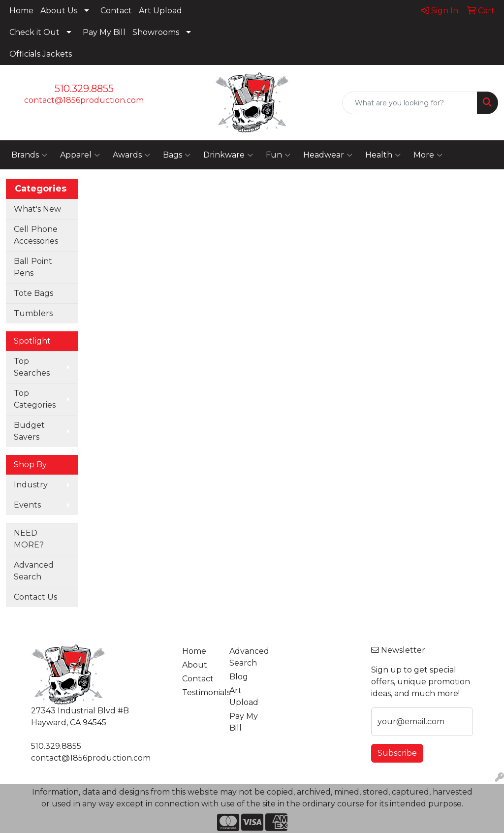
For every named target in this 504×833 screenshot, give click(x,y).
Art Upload (160, 11)
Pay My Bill (104, 32)
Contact (116, 11)
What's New (37, 209)
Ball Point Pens (33, 267)
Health (383, 155)
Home (21, 11)
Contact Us (35, 597)
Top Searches (32, 367)
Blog (239, 677)
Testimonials (200, 692)
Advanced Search (34, 571)
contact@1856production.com (84, 100)
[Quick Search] (410, 103)
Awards (131, 155)
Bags (177, 155)
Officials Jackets (41, 54)
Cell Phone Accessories (36, 235)
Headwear (328, 155)
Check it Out (34, 32)
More (428, 155)
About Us (59, 11)
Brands (29, 155)
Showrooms (156, 32)
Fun (278, 155)
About (195, 665)
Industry (31, 485)
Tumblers (33, 313)
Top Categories (35, 399)
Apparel (80, 155)
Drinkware (228, 155)
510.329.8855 (84, 89)
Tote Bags (33, 293)
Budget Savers (29, 431)
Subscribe (397, 753)
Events (27, 505)
